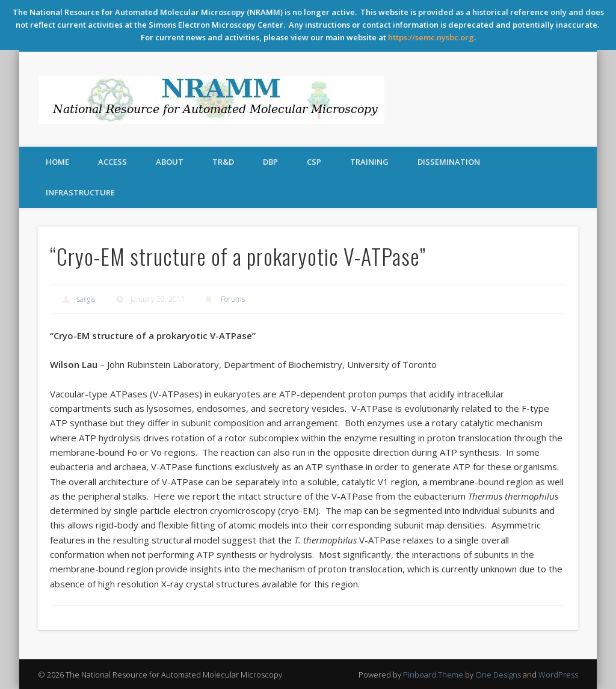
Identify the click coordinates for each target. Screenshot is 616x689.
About (170, 162)
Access (112, 162)
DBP (270, 162)
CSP (314, 162)
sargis (86, 299)
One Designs (498, 675)
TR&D (223, 162)
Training (369, 162)
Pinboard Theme (433, 675)
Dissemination (449, 162)
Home (57, 162)
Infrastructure (80, 192)
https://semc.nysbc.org (431, 37)
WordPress (558, 675)
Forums (233, 299)
